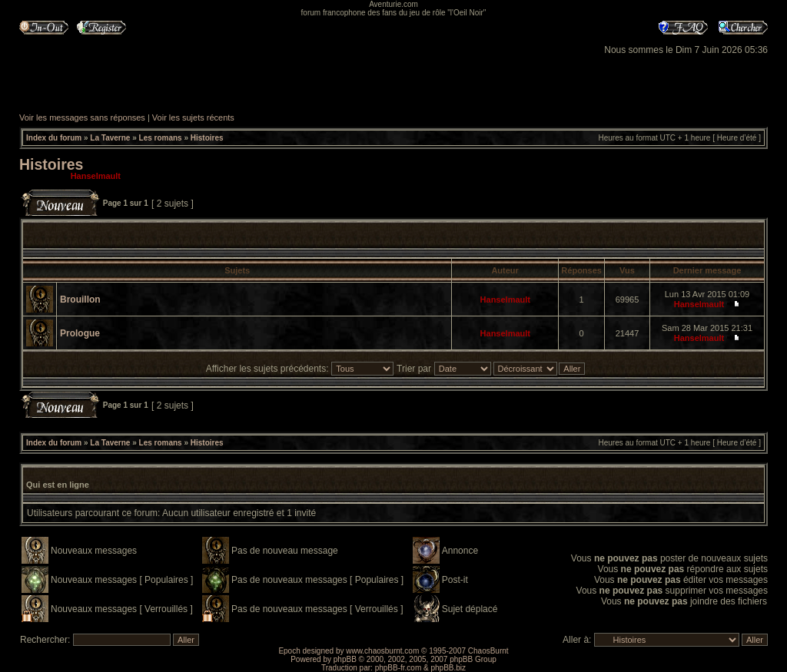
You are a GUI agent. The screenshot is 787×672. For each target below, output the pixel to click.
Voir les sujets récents (193, 118)
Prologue (80, 333)
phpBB (345, 659)
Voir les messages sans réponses (82, 118)
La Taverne (110, 138)
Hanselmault (96, 176)
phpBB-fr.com (398, 668)
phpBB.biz (448, 668)
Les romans (161, 138)
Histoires (207, 138)
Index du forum (54, 138)
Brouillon (80, 300)
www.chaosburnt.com (382, 651)
